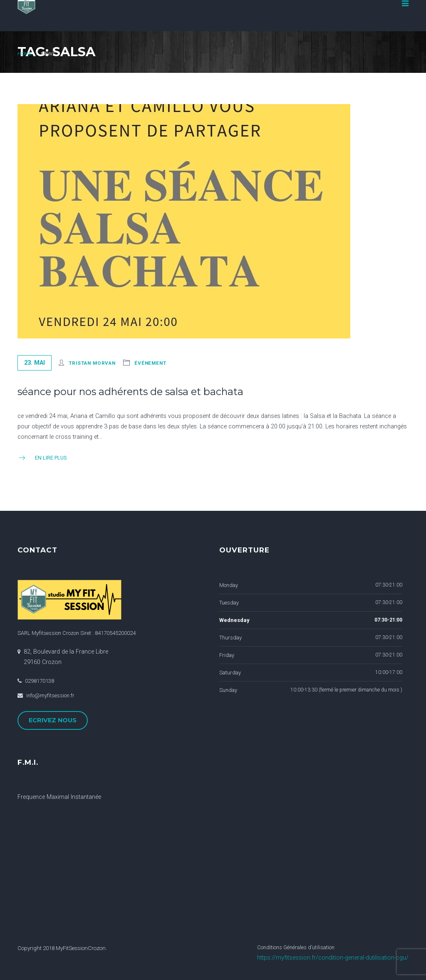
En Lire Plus (42, 458)
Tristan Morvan (92, 363)
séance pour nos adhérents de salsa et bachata (130, 392)
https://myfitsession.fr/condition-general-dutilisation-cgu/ (333, 958)
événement (150, 363)
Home (25, 54)
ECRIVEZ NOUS (53, 720)
